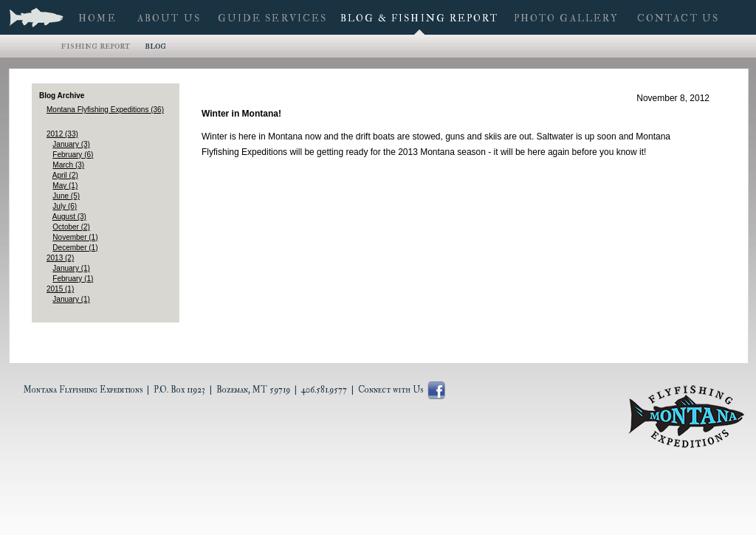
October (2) (71, 227)
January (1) (71, 268)
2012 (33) (62, 134)
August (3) (69, 217)
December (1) (75, 248)
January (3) (71, 144)
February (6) (73, 155)
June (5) (66, 196)
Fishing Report (95, 45)
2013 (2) (60, 258)
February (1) (73, 279)
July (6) (65, 206)
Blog (155, 45)
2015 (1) (60, 289)
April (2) (65, 175)
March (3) (68, 165)
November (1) (75, 237)
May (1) (65, 186)
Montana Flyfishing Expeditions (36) (105, 110)
